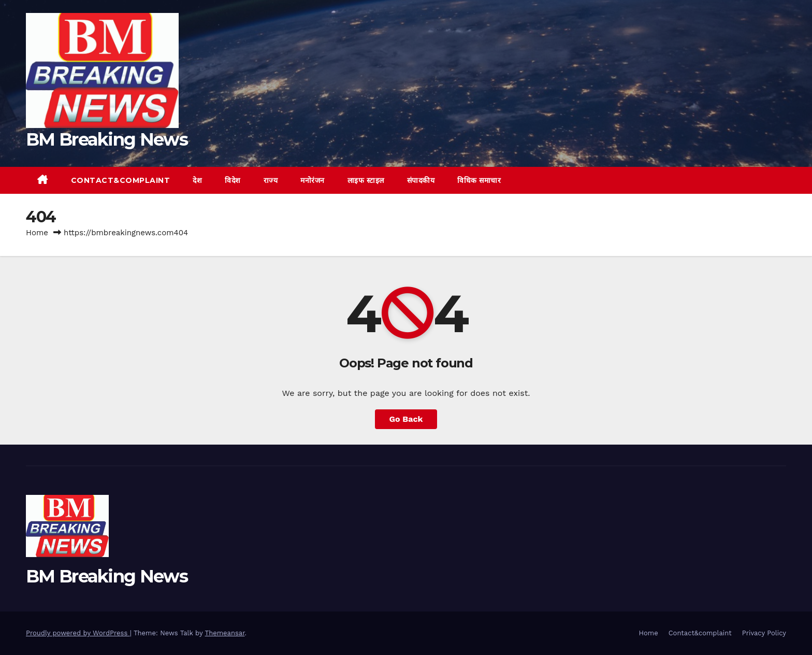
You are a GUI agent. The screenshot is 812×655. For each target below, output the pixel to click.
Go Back (406, 419)
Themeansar (225, 633)
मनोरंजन (313, 180)
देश (197, 180)
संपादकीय (421, 180)
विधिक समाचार (479, 180)
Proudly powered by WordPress (78, 633)
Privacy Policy (764, 633)
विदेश (233, 180)
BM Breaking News (107, 139)
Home (37, 233)
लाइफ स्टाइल (366, 180)
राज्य (271, 180)
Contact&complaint (121, 180)
